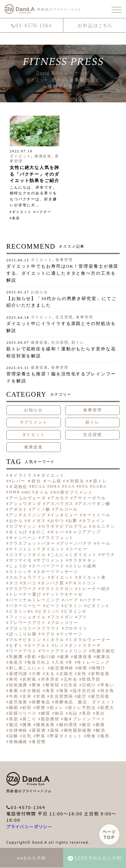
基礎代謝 (18, 674)
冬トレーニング (93, 662)
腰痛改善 (45, 725)
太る (50, 674)
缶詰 (73, 713)
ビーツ (53, 606)
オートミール (96, 515)
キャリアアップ (84, 532)
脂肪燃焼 (50, 719)
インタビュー (64, 515)
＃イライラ (21, 475)
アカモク (60, 498)
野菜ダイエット (66, 736)
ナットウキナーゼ (64, 594)
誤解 (14, 736)
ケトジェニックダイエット (37, 549)
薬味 (55, 730)
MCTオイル (37, 492)
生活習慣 (64, 317)
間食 (91, 736)
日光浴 (71, 685)
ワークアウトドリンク (64, 651)
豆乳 (27, 736)
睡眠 (14, 708)
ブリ (83, 617)
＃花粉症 (18, 487)
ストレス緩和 (82, 566)
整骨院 (52, 685)
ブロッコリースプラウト (35, 628)
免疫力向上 (39, 662)
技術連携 (18, 685)
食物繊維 (18, 742)
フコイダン (62, 617)
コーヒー (78, 549)
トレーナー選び (25, 594)
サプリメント (34, 422)
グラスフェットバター (32, 543)
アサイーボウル (89, 498)
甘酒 (41, 696)
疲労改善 (18, 702)
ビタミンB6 (21, 611)
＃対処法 (75, 481)
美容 (16, 218)
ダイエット (21, 156)
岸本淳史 (50, 679)
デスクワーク (23, 589)
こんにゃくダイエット (74, 555)
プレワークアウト (28, 623)
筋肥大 (107, 708)
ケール (104, 543)
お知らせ (39, 292)
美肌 (14, 719)
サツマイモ (21, 560)
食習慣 (39, 742)
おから (16, 521)
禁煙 (41, 708)
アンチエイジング (28, 515)
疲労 (82, 696)
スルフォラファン (28, 577)
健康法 (103, 657)
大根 (36, 674)
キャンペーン (23, 538)
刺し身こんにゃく (28, 668)
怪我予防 (91, 679)
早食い (107, 685)
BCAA (39, 486)
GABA (100, 486)
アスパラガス (60, 504)
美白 (100, 713)
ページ (109, 834)
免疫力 (16, 662)
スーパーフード (48, 566)
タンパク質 (52, 583)
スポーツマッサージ (57, 572)
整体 (36, 685)
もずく (16, 645)
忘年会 (71, 679)
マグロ (48, 634)
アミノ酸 (41, 509)
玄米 (27, 696)
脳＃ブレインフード (85, 719)
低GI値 (48, 657)
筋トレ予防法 (82, 708)
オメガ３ (36, 521)
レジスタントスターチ (78, 645)
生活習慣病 (61, 696)
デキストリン (82, 583)
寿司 (14, 679)
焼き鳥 (107, 691)
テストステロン (57, 589)
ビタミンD (75, 611)
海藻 (64, 691)
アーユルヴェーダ (28, 498)
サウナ (108, 555)
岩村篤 (29, 679)
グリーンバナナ (76, 543)
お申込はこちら (95, 25)
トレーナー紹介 (94, 589)
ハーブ (72, 600)
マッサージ (71, 634)
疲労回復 (100, 696)
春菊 (14, 691)
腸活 (87, 725)
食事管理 (64, 260)
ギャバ (57, 532)
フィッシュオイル (28, 617)
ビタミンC (49, 611)
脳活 (14, 725)
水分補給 (32, 691)
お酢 (73, 521)
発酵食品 (41, 702)
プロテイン (76, 628)
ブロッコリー (64, 623)
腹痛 (100, 725)
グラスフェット (57, 538)
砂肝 (27, 708)
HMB (15, 492)
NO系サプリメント (73, 492)
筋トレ (78, 342)
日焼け (89, 685)
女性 (82, 674)
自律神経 (18, 730)
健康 (65, 657)
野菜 (41, 736)
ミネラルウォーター (89, 640)
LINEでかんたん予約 (95, 858)
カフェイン (94, 521)
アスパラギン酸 (94, 504)
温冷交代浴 (84, 691)
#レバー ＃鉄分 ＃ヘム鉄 (35, 481)
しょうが (18, 566)
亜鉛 (32, 657)
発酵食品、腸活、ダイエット (85, 702)
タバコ (29, 583)
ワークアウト (23, 651)
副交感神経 (62, 668)
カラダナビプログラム (64, 526)
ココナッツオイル (28, 555)
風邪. (106, 736)
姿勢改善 (100, 674)
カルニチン (104, 526)
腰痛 (27, 725)
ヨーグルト (39, 645)
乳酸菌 (16, 657)
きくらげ (18, 532)
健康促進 (43, 156)
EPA (84, 486)
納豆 (59, 713)
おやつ (57, 521)
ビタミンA (98, 606)
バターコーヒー (25, 606)
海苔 (50, 691)
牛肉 (14, 696)
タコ (14, 583)
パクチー (43, 212)
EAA (70, 486)
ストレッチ (21, 572)
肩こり (29, 719)
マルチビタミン (25, 640)
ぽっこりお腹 (23, 634)
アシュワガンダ (25, 504)
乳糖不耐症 (104, 651)
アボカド (18, 509)
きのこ (39, 532)
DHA (55, 486)
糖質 (46, 713)
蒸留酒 (39, 730)
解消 (101, 730)
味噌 (83, 668)
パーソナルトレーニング (35, 600)
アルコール (67, 509)
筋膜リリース (23, 713)
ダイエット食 (92, 577)
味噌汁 (99, 668)
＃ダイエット (50, 475)
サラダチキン (82, 560)
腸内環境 (69, 725)
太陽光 (66, 674)
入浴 (59, 662)
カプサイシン (23, 526)
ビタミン (74, 606)
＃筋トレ (98, 481)
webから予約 (32, 858)
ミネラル (55, 640)
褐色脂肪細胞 (78, 730)
